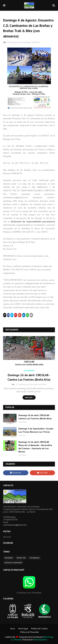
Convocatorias (34, 558)
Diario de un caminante (13, 563)
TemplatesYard (25, 637)
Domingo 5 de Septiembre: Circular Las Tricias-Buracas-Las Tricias (36, 430)
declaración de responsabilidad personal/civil (33, 222)
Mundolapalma (40, 640)
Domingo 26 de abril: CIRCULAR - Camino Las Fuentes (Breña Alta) (29, 377)
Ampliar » (29, 397)
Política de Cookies (39, 629)
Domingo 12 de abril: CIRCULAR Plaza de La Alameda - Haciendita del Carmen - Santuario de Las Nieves (35, 447)
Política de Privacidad (29, 632)
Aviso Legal (23, 629)
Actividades (9, 558)
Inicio (13, 629)
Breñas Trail (21, 558)
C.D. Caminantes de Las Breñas (19, 42)
